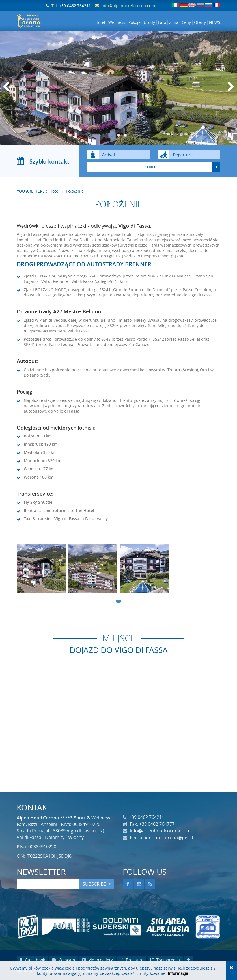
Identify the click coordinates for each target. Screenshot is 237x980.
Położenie (75, 192)
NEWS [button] (215, 22)
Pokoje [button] (134, 22)
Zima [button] (174, 22)
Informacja (178, 973)
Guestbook (32, 961)
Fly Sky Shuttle (38, 503)
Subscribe (94, 885)
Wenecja (32, 470)
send (150, 168)
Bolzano (32, 437)
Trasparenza (165, 961)
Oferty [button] (200, 22)
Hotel (54, 192)
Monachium (35, 462)
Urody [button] (149, 22)
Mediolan (33, 454)
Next (230, 94)
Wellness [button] (117, 22)
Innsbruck (33, 446)
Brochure (132, 961)
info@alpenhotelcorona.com (128, 6)
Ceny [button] (186, 22)
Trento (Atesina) (183, 371)
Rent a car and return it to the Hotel (59, 512)
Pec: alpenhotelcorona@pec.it (162, 839)
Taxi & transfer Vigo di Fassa (51, 520)
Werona (31, 478)
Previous (8, 94)
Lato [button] (162, 22)
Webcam (63, 961)
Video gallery (97, 961)
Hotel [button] (100, 22)
